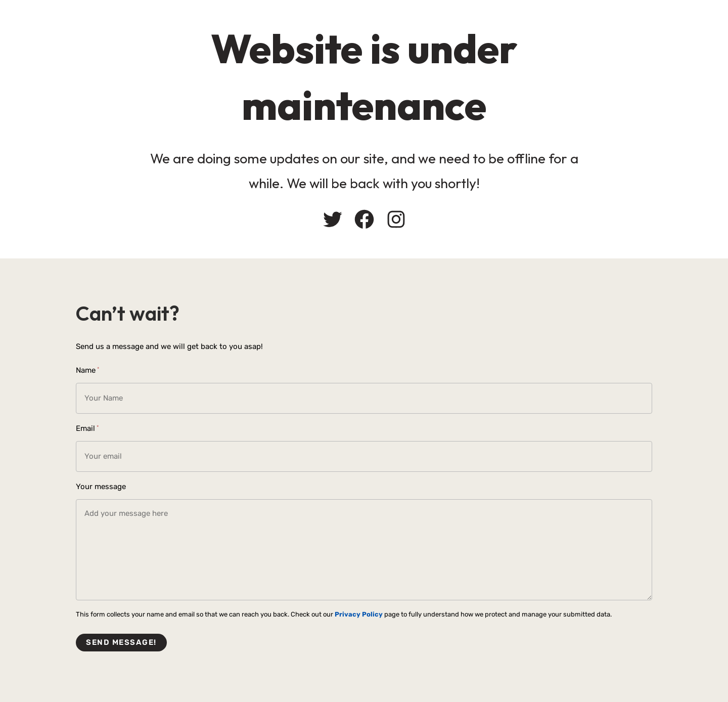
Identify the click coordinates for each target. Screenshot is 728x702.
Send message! (121, 642)
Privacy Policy (359, 614)
